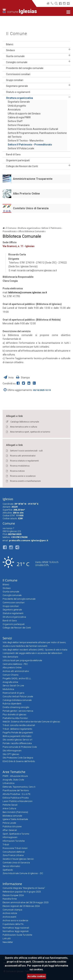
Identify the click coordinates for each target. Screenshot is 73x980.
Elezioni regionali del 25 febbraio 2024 (21, 906)
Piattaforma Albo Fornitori (15, 718)
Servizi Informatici (11, 866)
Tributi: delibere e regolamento (17, 729)
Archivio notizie (10, 913)
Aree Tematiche (14, 772)
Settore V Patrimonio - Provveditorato (30, 145)
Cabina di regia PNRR (19, 117)
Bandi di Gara (13, 154)
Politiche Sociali (10, 805)
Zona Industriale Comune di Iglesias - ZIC (23, 873)
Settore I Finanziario (19, 125)
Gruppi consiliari (15, 80)
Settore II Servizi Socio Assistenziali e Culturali (33, 129)
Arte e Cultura (9, 808)
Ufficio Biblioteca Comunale (31, 231)
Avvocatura (14, 110)
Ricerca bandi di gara (13, 693)
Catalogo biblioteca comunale (25, 422)
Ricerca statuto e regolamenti (24, 461)
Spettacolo (8, 870)
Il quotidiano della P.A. (13, 924)
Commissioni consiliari (18, 74)
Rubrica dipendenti (12, 704)
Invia (9, 378)
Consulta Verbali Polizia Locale (18, 696)
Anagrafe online (10, 682)
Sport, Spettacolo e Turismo (16, 834)
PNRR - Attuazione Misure (15, 776)
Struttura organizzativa (20, 98)
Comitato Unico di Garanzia (31, 208)
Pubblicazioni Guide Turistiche (17, 935)
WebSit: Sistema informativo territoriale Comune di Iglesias (31, 722)
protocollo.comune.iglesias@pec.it (29, 540)
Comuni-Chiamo (10, 675)
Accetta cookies (36, 976)
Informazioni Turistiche (14, 841)
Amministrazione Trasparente (33, 179)
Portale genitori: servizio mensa (18, 711)
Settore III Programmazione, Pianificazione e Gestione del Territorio (37, 135)
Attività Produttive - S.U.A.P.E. (17, 794)
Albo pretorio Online (12, 668)
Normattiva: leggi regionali (16, 931)
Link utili (7, 938)
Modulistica (8, 689)
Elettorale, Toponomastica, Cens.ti (19, 787)
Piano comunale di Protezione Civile (20, 747)
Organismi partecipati (18, 160)
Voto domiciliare (10, 657)
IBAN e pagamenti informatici (17, 736)
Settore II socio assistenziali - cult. (27, 451)
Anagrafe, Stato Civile (13, 780)
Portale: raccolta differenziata (17, 743)
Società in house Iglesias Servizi (18, 859)
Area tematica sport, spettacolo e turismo (30, 432)
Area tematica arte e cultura (24, 427)
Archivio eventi (9, 917)
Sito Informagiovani (12, 751)
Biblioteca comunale (12, 816)
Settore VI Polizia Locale (21, 148)
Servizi (7, 638)
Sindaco (10, 50)
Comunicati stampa (12, 910)
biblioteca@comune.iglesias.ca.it (28, 292)
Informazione (12, 884)
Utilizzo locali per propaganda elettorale (22, 660)
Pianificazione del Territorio (16, 790)
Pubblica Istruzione (12, 826)
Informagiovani (10, 837)
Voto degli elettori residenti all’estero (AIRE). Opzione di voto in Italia (35, 650)
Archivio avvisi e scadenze (15, 920)
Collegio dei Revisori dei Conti (22, 166)
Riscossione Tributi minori (15, 848)
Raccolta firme (10, 899)
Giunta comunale (15, 56)
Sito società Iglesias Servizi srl (17, 740)
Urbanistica (8, 783)
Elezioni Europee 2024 (13, 895)
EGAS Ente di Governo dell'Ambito (19, 761)
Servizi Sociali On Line (13, 686)
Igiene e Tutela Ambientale (15, 819)
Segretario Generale (19, 102)
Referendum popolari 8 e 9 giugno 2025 (22, 892)
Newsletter (8, 942)
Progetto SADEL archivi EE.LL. (17, 678)
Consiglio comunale (17, 62)
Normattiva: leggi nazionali (16, 928)
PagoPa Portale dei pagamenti (18, 733)
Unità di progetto (17, 106)
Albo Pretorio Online (26, 194)
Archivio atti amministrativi (16, 671)
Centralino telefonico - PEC (15, 664)
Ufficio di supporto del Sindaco (24, 114)
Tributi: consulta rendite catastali (19, 725)
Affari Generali (10, 830)
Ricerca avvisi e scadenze (23, 476)
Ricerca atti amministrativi (23, 456)
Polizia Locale (9, 823)
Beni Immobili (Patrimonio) (15, 812)
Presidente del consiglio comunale (25, 68)
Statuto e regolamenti (18, 92)
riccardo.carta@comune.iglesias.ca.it (37, 270)
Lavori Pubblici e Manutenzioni (18, 801)
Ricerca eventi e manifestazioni (25, 481)
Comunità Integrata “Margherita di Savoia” (24, 888)
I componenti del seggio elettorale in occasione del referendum (32, 653)
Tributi (6, 845)
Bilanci (10, 44)
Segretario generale (17, 86)
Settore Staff (15, 121)
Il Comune (17, 34)
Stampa (23, 378)
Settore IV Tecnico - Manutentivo (26, 141)
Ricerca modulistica (20, 466)
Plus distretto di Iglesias (14, 715)
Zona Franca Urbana (13, 855)
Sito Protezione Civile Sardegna (18, 758)
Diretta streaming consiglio (16, 707)
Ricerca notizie (17, 471)
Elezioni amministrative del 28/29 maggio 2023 (26, 902)
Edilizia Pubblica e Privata (16, 798)
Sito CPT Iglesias (11, 754)
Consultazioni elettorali (14, 852)
